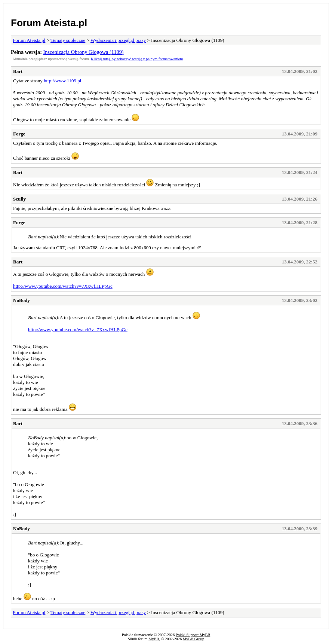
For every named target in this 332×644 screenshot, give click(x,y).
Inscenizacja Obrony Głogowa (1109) (84, 52)
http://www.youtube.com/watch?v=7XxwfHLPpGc (63, 286)
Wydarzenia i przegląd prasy (118, 40)
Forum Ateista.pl (49, 23)
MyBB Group (193, 639)
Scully (19, 199)
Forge (19, 134)
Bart (18, 71)
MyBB (154, 639)
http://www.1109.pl (63, 81)
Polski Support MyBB (193, 635)
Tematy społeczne (68, 40)
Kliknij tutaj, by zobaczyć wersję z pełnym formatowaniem (137, 59)
